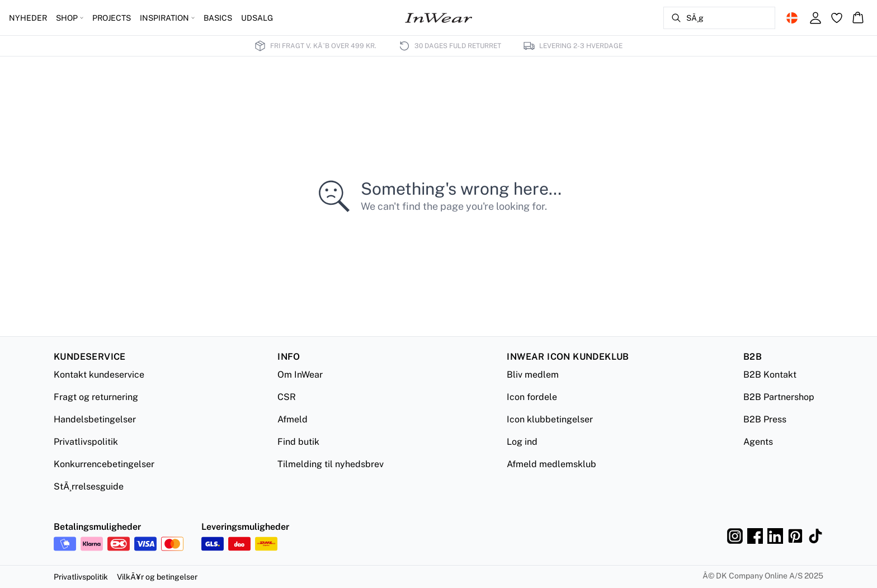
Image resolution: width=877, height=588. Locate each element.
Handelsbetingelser (95, 419)
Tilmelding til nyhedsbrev (331, 464)
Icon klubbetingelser (550, 419)
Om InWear (300, 375)
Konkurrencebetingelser (104, 464)
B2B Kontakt (770, 375)
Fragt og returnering (96, 397)
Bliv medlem (533, 375)
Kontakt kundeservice (99, 375)
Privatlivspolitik (86, 442)
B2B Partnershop (779, 397)
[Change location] (792, 18)
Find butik (298, 442)
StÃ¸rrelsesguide (89, 486)
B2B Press (765, 419)
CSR (287, 397)
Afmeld (293, 419)
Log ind (522, 442)
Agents (758, 442)
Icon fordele (532, 397)
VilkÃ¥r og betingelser (157, 577)
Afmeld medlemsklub (551, 464)
